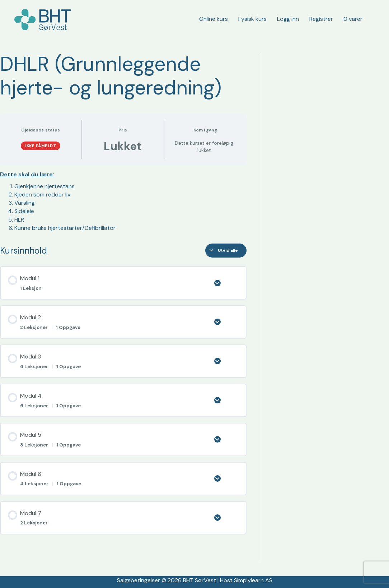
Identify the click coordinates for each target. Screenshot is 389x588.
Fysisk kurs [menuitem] (252, 19)
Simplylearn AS (253, 580)
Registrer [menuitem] (321, 19)
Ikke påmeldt (41, 146)
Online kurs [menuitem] (214, 19)
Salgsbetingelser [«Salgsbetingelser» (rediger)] (139, 580)
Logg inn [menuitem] (288, 19)
